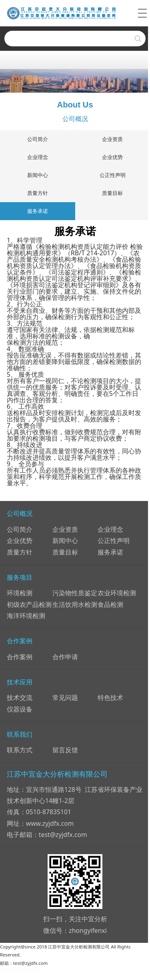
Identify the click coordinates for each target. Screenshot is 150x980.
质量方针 (38, 193)
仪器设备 (20, 709)
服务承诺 (38, 211)
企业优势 (112, 157)
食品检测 (110, 604)
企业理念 (38, 157)
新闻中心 (38, 175)
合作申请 (65, 657)
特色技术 (110, 698)
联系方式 (20, 750)
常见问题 (65, 698)
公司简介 (38, 139)
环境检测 (20, 593)
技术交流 (20, 698)
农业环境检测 (117, 593)
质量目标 (112, 193)
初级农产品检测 (29, 604)
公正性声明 (113, 175)
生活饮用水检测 (75, 604)
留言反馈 (65, 750)
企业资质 (112, 139)
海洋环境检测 (26, 616)
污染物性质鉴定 (75, 593)
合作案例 (20, 657)
